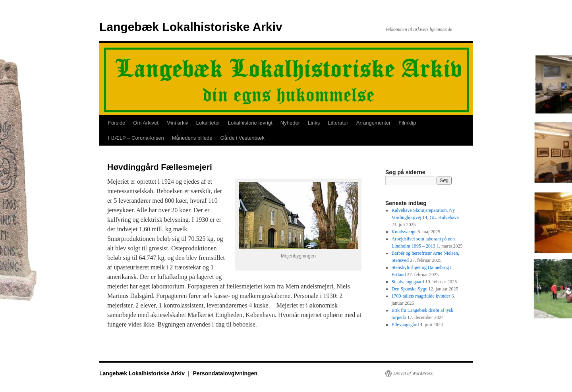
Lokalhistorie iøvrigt (250, 123)
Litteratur (338, 123)
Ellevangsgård (405, 325)
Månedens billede (192, 138)
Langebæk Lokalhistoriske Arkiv (191, 27)
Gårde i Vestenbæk (243, 138)
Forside (117, 123)
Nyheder (290, 123)
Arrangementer (374, 123)
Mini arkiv (177, 123)
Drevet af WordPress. (414, 373)
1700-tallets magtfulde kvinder (421, 296)
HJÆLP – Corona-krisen (136, 138)
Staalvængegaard (408, 282)
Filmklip (407, 123)
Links (314, 123)
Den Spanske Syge (410, 289)
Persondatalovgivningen (225, 373)
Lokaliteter (208, 123)
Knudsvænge (404, 232)
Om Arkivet (146, 123)
